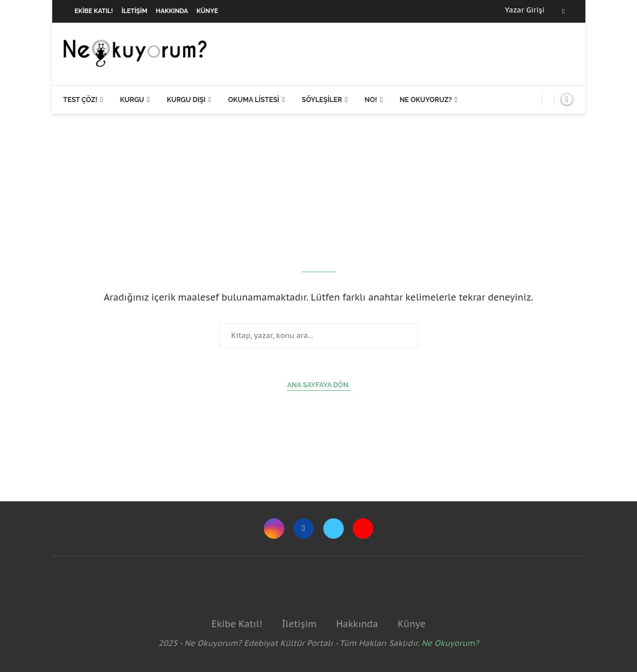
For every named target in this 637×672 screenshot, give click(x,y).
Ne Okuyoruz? (425, 100)
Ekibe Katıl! (94, 11)
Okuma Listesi (254, 100)
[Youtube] (363, 529)
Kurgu (132, 100)
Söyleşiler (322, 100)
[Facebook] (563, 11)
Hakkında (172, 11)
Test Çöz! (81, 100)
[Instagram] (274, 529)
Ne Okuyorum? (450, 643)
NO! (371, 100)
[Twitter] (334, 529)
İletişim (134, 11)
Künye (208, 11)
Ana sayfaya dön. (318, 385)
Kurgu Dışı (186, 100)
